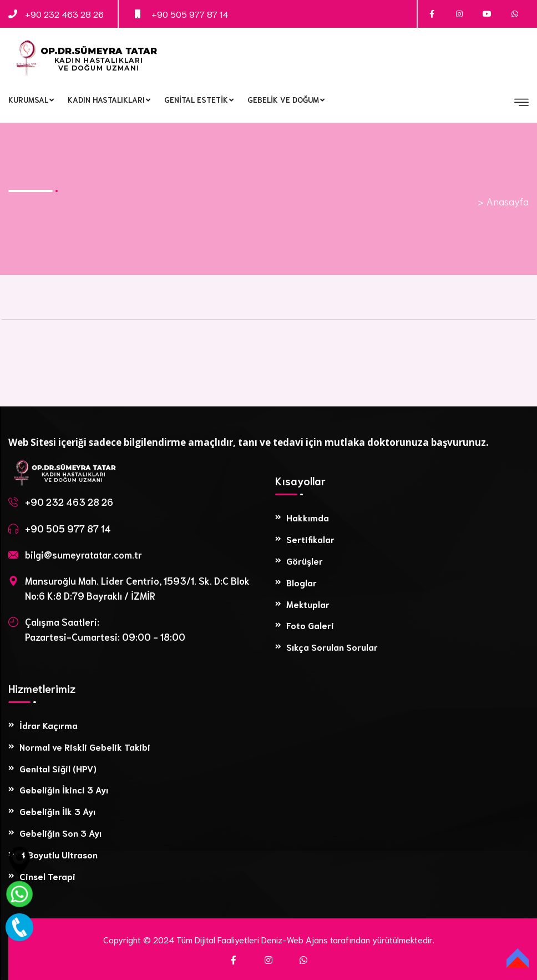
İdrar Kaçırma (49, 725)
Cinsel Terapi (47, 876)
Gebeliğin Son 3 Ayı (60, 833)
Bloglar (302, 582)
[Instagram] (268, 960)
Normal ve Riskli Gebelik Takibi (85, 747)
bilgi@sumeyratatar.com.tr (83, 554)
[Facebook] (234, 960)
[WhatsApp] (303, 960)
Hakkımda (308, 517)
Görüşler (305, 561)
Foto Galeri (310, 625)
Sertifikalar (310, 539)
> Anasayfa (503, 201)
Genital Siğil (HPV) (58, 768)
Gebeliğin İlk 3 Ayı (57, 811)
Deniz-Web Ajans (295, 939)
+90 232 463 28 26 (64, 14)
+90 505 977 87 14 (190, 14)
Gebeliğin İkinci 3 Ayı (64, 789)
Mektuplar (308, 604)
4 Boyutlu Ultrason (59, 854)
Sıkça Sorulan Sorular (332, 647)
